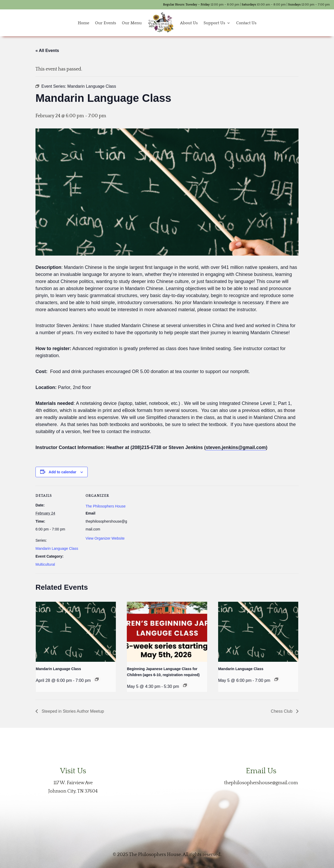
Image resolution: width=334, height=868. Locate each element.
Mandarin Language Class (57, 548)
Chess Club (282, 711)
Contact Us (246, 23)
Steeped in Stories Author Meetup (72, 711)
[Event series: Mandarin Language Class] (97, 679)
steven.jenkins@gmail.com (236, 447)
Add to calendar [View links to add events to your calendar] (63, 472)
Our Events (106, 23)
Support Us (214, 23)
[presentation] (76, 632)
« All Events (47, 51)
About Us (189, 23)
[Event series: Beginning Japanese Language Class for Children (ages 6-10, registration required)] (185, 685)
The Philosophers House (106, 506)
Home (83, 23)
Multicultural (45, 564)
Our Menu (132, 23)
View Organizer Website (105, 538)
